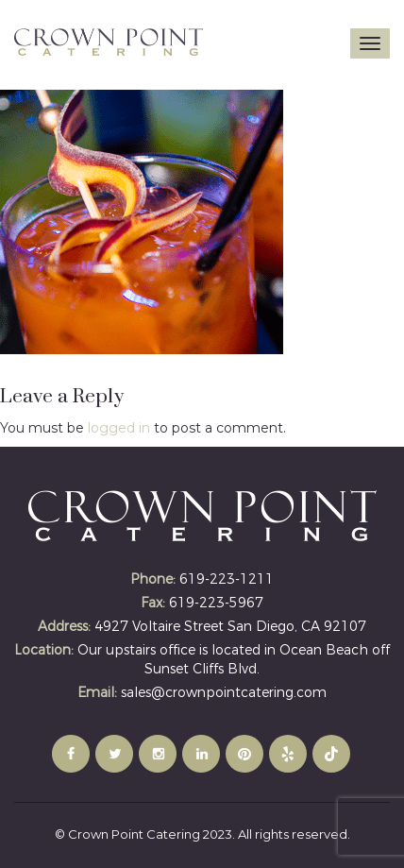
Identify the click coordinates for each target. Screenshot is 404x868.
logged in (119, 428)
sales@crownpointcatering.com (224, 692)
